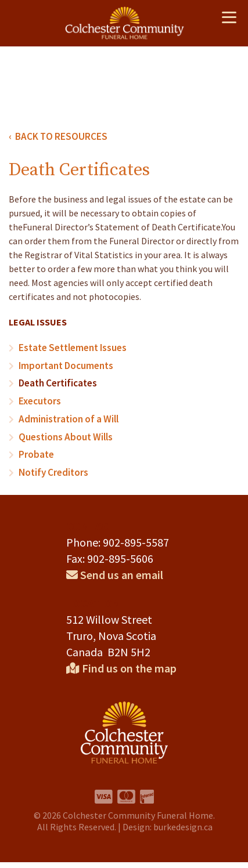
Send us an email (115, 571)
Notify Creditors (52, 469)
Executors (39, 400)
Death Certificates (56, 382)
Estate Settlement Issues (69, 348)
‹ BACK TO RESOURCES (54, 136)
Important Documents (65, 365)
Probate (35, 452)
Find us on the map (121, 667)
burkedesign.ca (183, 830)
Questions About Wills (63, 435)
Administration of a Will (67, 417)
